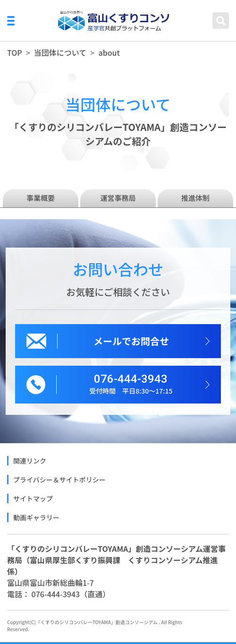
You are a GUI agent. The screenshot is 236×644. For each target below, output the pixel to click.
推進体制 (195, 198)
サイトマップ (33, 498)
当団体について (60, 52)
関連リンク (30, 461)
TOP (15, 52)
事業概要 (41, 198)
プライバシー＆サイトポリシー (59, 480)
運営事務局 (118, 198)
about (109, 52)
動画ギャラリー (36, 517)
